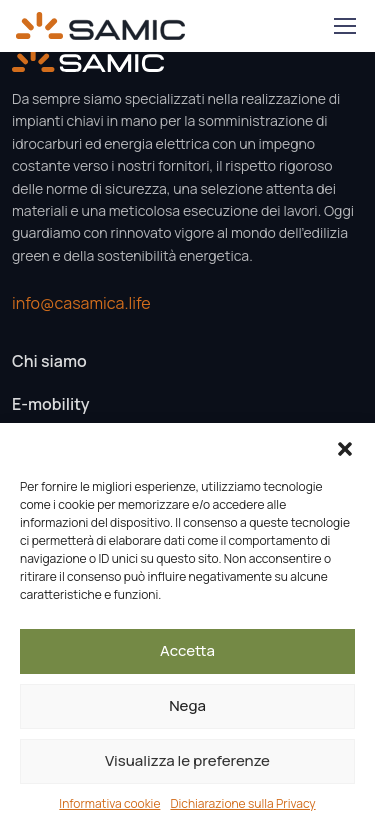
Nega (187, 705)
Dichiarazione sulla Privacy (242, 803)
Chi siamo (49, 361)
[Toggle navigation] (344, 26)
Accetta (187, 650)
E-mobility (50, 404)
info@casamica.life (81, 303)
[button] (345, 448)
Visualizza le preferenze (187, 760)
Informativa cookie (109, 803)
